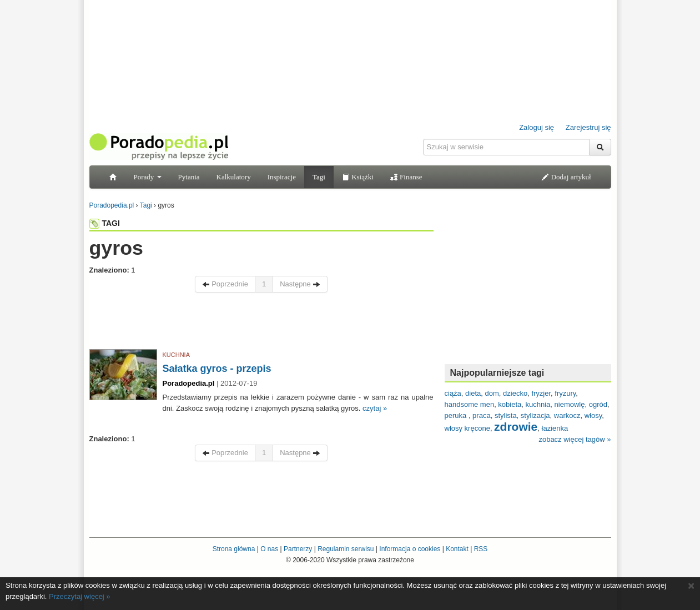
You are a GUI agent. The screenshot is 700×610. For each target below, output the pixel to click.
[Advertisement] (261, 324)
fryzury (565, 393)
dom (492, 393)
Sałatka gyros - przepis (217, 369)
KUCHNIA (177, 355)
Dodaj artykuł (566, 177)
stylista (506, 415)
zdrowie (516, 427)
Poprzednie (225, 284)
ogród (598, 404)
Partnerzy (298, 549)
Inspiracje (282, 177)
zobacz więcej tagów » (575, 439)
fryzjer (541, 393)
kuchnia (538, 404)
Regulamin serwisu (346, 549)
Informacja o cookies (410, 549)
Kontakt (457, 549)
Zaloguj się (537, 127)
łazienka (555, 428)
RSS (481, 549)
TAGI (105, 223)
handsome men (470, 404)
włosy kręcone (467, 428)
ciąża (453, 393)
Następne (300, 284)
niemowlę (570, 404)
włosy (593, 415)
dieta (473, 393)
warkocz (567, 415)
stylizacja (535, 415)
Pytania (189, 177)
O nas (269, 549)
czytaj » (375, 408)
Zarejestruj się (588, 127)
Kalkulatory (234, 177)
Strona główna (234, 549)
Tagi (319, 177)
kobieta (510, 404)
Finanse (406, 177)
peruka (457, 415)
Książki (358, 177)
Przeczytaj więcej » (80, 596)
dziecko (515, 393)
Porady (148, 177)
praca (482, 415)
